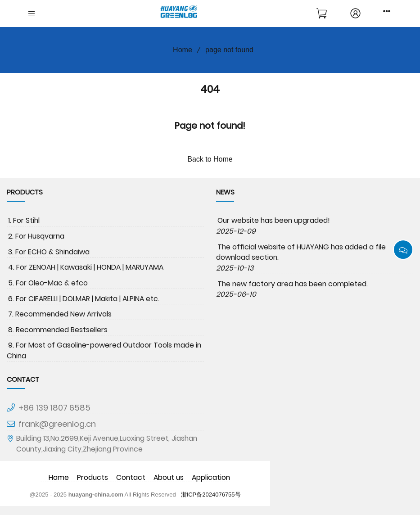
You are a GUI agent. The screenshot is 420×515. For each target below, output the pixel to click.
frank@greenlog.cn (57, 424)
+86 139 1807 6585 (54, 408)
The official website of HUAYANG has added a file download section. (301, 252)
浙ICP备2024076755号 (211, 495)
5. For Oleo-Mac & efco (48, 283)
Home (179, 50)
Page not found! (210, 126)
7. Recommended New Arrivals (60, 314)
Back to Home (210, 159)
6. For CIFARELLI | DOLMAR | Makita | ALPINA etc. (84, 299)
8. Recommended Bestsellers (58, 330)
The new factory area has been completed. (293, 284)
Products (93, 477)
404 (210, 89)
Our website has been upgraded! (274, 220)
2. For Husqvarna (36, 236)
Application (211, 477)
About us (169, 477)
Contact (131, 477)
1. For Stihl (24, 220)
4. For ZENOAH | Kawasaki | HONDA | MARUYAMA (86, 267)
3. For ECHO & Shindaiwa (49, 252)
